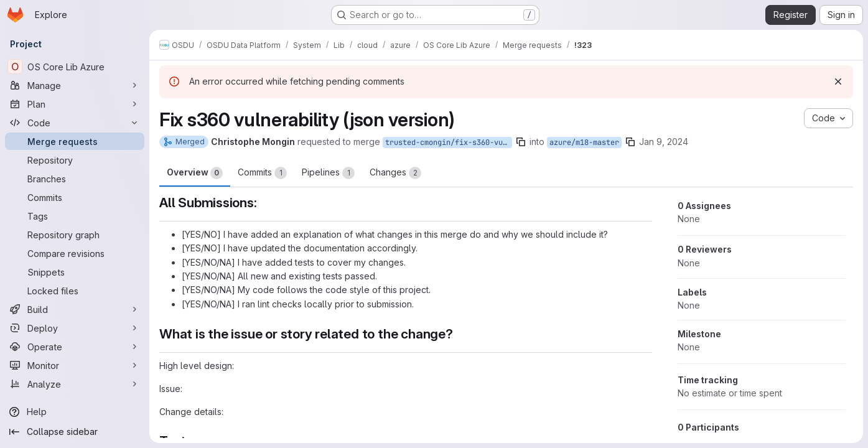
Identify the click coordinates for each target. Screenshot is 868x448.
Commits (262, 173)
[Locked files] (75, 291)
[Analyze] (75, 384)
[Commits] (75, 197)
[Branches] (75, 179)
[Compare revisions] (75, 253)
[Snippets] (75, 272)
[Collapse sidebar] (75, 432)
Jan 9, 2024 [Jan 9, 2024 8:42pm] (664, 142)
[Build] (75, 309)
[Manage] (75, 85)
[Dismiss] (838, 82)
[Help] (75, 412)
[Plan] (75, 104)
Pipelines (328, 173)
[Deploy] (75, 328)
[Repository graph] (75, 235)
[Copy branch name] (521, 142)
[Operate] (75, 347)
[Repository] (75, 160)
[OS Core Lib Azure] (75, 67)
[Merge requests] (75, 141)
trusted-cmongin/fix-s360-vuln (448, 142)
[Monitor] (75, 365)
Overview (195, 173)
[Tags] (75, 216)
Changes (395, 173)
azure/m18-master (584, 142)
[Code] (75, 123)
